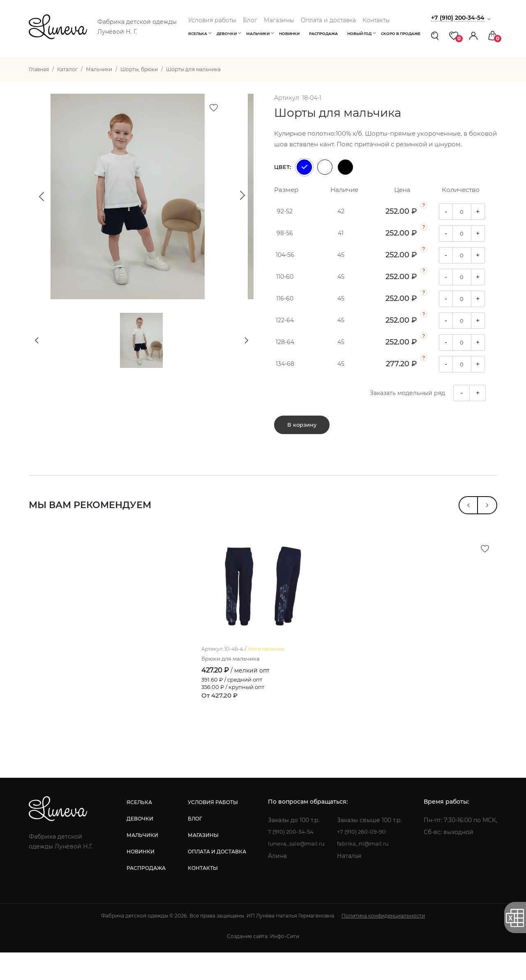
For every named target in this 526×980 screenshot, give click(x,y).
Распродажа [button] (323, 34)
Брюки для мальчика (233, 686)
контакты (202, 896)
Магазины (279, 20)
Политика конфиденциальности (383, 943)
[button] (473, 36)
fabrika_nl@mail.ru (364, 871)
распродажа (146, 896)
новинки (140, 879)
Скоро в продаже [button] (401, 34)
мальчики (142, 863)
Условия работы (212, 20)
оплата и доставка (216, 879)
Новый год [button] (359, 34)
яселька (139, 830)
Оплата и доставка (328, 20)
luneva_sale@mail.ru (296, 871)
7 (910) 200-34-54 (291, 860)
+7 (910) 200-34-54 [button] (460, 17)
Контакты (376, 20)
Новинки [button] (289, 34)
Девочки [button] (227, 34)
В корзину (302, 425)
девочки (140, 846)
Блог (250, 20)
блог (194, 846)
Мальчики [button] (258, 34)
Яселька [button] (198, 34)
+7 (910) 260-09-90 (364, 860)
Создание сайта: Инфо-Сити (263, 964)
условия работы (212, 830)
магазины (202, 863)
